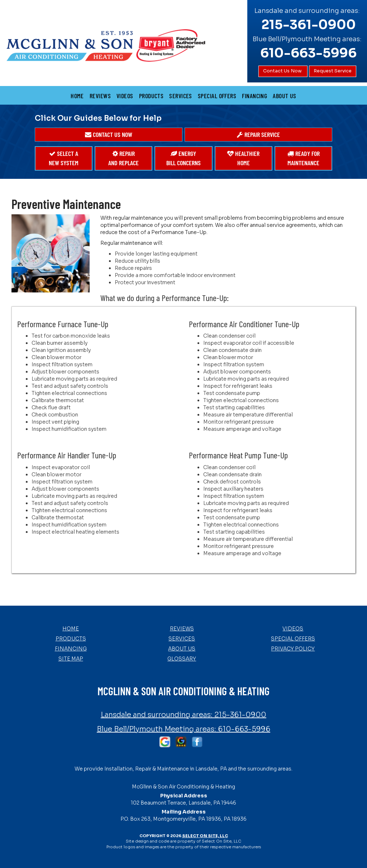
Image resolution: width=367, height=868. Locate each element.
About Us (285, 96)
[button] (109, 135)
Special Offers (217, 96)
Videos (125, 96)
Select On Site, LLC (205, 836)
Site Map (71, 659)
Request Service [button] (333, 71)
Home (77, 96)
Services (181, 96)
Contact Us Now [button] (283, 71)
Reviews (100, 96)
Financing (254, 96)
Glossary (182, 659)
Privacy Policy (293, 649)
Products (151, 96)
